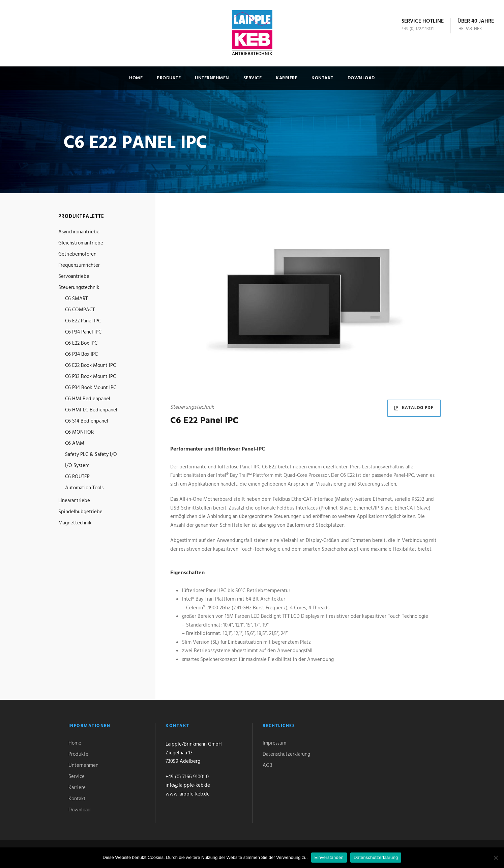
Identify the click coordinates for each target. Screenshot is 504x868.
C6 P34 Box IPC (81, 354)
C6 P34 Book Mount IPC (91, 388)
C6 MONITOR (79, 432)
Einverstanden (329, 857)
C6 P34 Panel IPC (83, 332)
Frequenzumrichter (79, 265)
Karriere (287, 78)
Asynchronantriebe (79, 232)
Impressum (274, 743)
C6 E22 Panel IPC (83, 321)
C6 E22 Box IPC (81, 343)
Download (361, 78)
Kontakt (322, 78)
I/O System (77, 466)
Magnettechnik (75, 523)
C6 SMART (76, 299)
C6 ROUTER (77, 477)
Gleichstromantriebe (81, 243)
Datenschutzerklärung (286, 754)
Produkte (169, 78)
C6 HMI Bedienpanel (88, 399)
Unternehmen (212, 78)
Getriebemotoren (77, 254)
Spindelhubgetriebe (80, 512)
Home (136, 78)
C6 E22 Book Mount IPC (91, 366)
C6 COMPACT (80, 310)
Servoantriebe (74, 277)
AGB (268, 765)
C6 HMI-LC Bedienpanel (91, 410)
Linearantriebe (74, 501)
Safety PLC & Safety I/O (91, 455)
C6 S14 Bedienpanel (87, 421)
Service (253, 78)
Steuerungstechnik (79, 288)
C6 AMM (75, 443)
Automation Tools (84, 488)
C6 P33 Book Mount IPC (91, 377)
